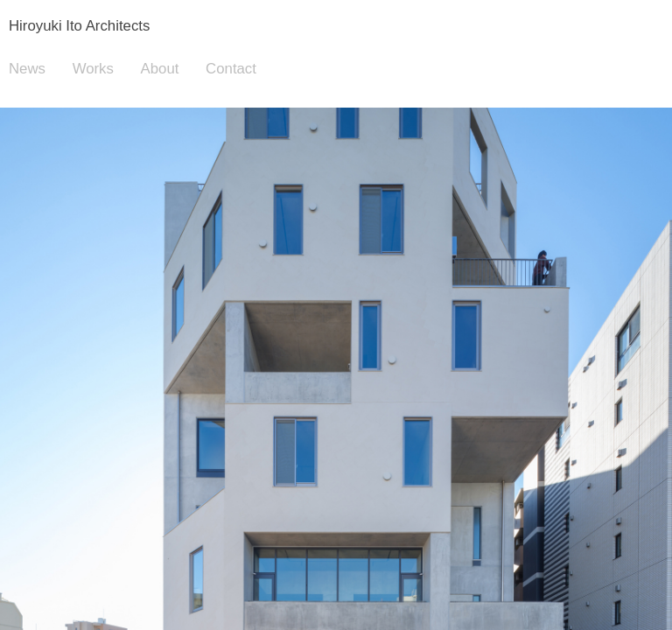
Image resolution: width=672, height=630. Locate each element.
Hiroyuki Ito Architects (79, 26)
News (27, 69)
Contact (231, 69)
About (160, 69)
